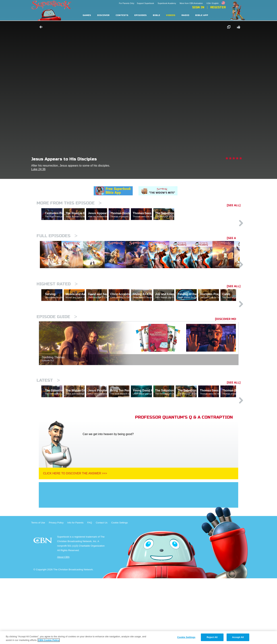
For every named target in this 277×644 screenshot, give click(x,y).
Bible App (202, 15)
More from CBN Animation (191, 3)
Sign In (198, 7)
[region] (138, 638)
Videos (171, 15)
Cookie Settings (120, 588)
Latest (48, 430)
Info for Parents (76, 588)
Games (87, 15)
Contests (122, 15)
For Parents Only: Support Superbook (136, 3)
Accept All (238, 637)
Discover (103, 15)
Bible (156, 15)
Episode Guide (57, 367)
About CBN (63, 623)
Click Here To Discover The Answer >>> (75, 539)
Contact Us (102, 588)
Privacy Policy (56, 588)
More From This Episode (69, 203)
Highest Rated (57, 318)
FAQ (90, 588)
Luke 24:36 (38, 169)
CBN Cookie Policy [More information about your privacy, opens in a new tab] (49, 640)
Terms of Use (38, 588)
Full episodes (57, 252)
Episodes (140, 15)
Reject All (212, 637)
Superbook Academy (167, 3)
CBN (43, 607)
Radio (185, 15)
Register (218, 7)
